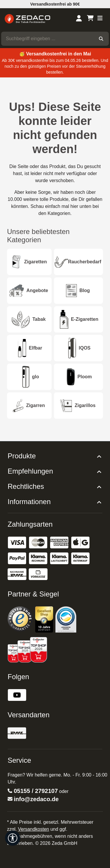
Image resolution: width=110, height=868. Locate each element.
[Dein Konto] (79, 19)
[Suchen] (101, 39)
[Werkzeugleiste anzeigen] (13, 838)
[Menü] (100, 19)
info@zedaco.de (36, 799)
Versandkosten (33, 829)
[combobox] (47, 39)
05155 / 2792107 (36, 791)
